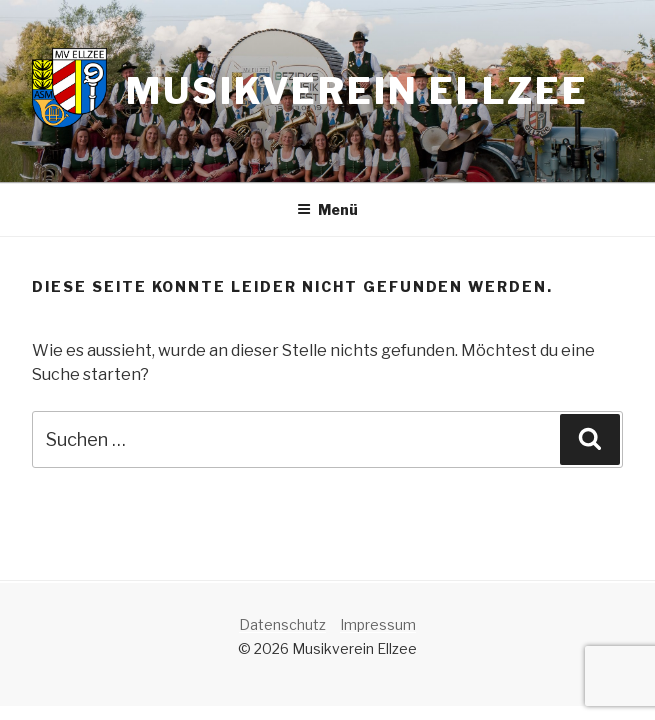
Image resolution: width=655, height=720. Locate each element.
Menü (327, 209)
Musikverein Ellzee (357, 91)
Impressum (378, 624)
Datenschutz (282, 624)
